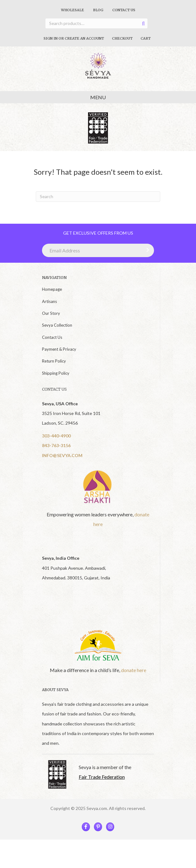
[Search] (98, 197)
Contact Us (124, 10)
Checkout (122, 38)
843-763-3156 (56, 445)
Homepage (52, 289)
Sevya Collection (57, 325)
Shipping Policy (56, 373)
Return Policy (54, 361)
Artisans (49, 301)
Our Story (51, 313)
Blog (98, 10)
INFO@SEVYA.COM (62, 455)
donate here (134, 670)
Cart (146, 38)
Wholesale (72, 10)
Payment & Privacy (59, 349)
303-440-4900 (56, 436)
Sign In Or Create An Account (74, 38)
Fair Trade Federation (102, 777)
